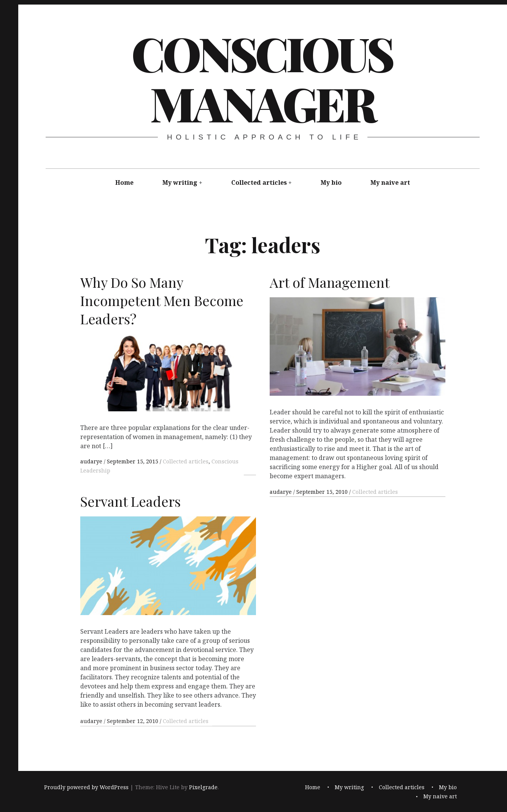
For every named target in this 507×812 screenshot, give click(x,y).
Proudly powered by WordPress (86, 787)
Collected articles (259, 182)
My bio (331, 182)
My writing (180, 182)
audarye (92, 461)
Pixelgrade (203, 787)
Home (124, 182)
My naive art (390, 182)
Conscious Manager (262, 78)
